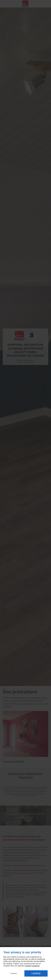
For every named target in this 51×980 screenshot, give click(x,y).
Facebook (35, 966)
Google (28, 966)
